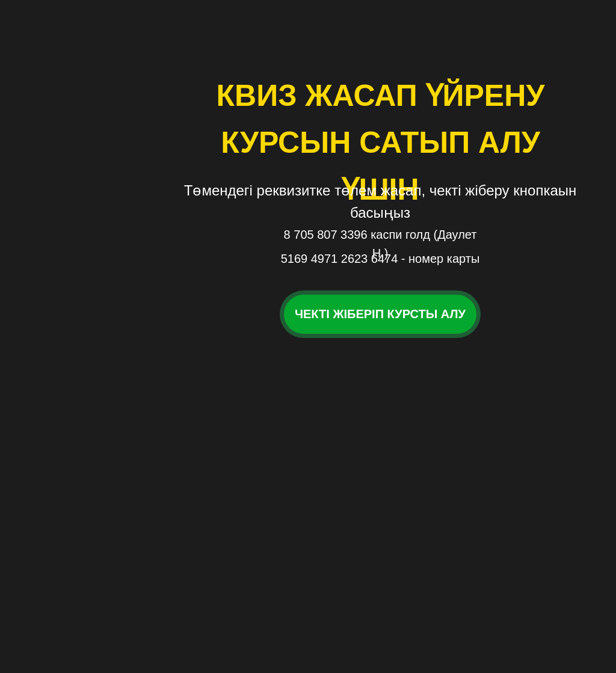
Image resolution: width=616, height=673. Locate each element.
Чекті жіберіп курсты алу (380, 314)
